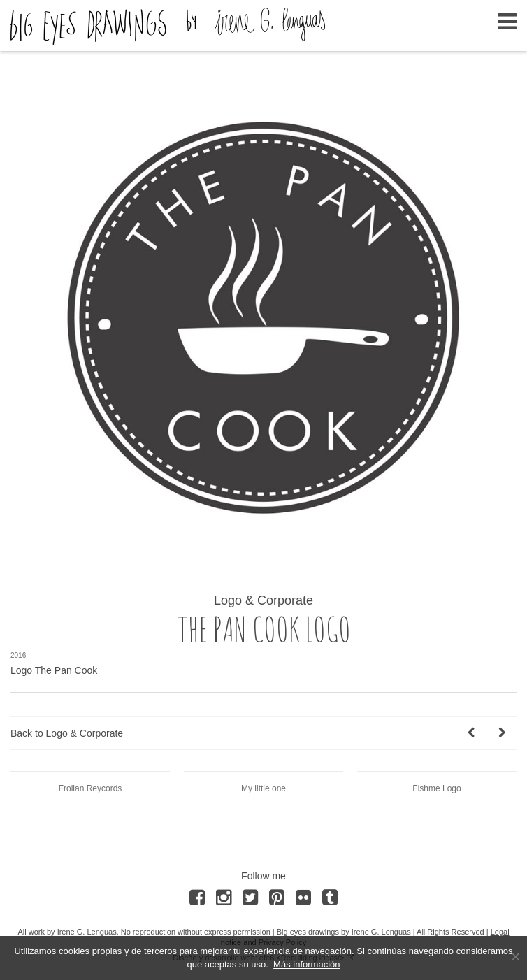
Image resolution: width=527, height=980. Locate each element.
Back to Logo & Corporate (67, 733)
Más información (306, 964)
